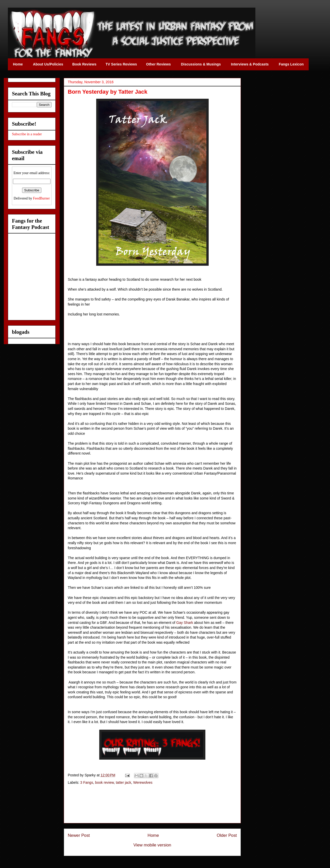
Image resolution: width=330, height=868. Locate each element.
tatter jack (123, 782)
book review (104, 782)
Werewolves (143, 782)
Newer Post (79, 835)
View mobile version (152, 845)
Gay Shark (185, 623)
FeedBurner (41, 198)
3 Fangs (87, 782)
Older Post (227, 835)
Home (153, 835)
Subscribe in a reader (27, 134)
